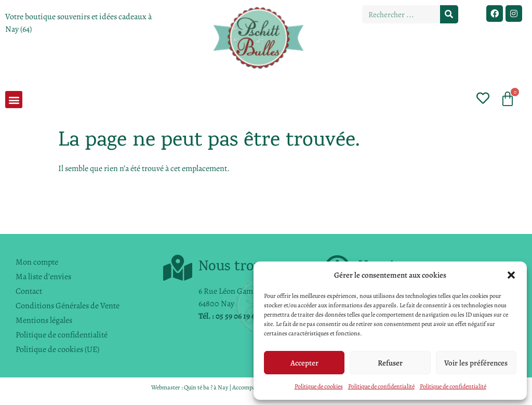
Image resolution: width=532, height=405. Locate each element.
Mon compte (37, 262)
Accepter (304, 363)
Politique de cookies (319, 386)
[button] (511, 275)
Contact (29, 291)
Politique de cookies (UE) (57, 349)
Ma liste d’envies (43, 277)
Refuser (390, 363)
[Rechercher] (449, 14)
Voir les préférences (476, 363)
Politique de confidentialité (381, 386)
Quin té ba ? (198, 387)
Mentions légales (44, 320)
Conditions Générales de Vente (68, 306)
